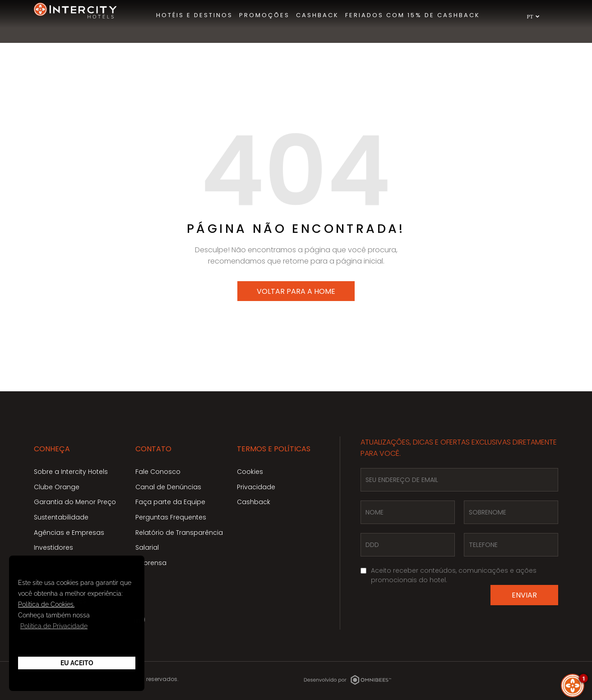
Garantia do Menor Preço (75, 502)
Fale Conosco (158, 472)
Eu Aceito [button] (77, 663)
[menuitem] (194, 16)
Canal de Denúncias (168, 487)
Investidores (53, 547)
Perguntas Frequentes (171, 517)
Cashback (254, 502)
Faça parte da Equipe (170, 502)
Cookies (250, 472)
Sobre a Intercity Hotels (71, 472)
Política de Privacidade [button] (54, 626)
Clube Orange (57, 487)
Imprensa (151, 563)
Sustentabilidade (61, 517)
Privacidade (256, 487)
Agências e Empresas (69, 533)
